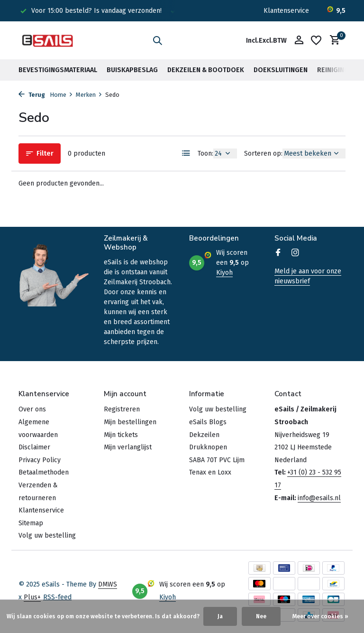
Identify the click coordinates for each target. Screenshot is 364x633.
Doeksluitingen (281, 70)
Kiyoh (224, 273)
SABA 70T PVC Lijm (217, 460)
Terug (32, 95)
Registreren (122, 409)
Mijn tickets (121, 435)
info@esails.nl (319, 498)
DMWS (108, 584)
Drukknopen (208, 447)
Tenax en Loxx (210, 472)
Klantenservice (286, 11)
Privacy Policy (40, 460)
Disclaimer (34, 447)
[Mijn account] (299, 41)
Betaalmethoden (44, 472)
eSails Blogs (208, 422)
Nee (261, 616)
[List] (186, 153)
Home (61, 95)
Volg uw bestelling (47, 535)
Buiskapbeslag (132, 70)
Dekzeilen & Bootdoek (206, 70)
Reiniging (333, 70)
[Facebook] (278, 253)
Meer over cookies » (320, 616)
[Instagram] (295, 253)
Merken (89, 95)
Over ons (32, 409)
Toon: (205, 154)
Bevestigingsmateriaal (58, 70)
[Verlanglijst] (316, 40)
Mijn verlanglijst (128, 447)
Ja (220, 616)
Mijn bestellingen (130, 422)
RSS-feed (57, 597)
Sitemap (31, 523)
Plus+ (32, 597)
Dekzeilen (204, 435)
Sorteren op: (263, 154)
